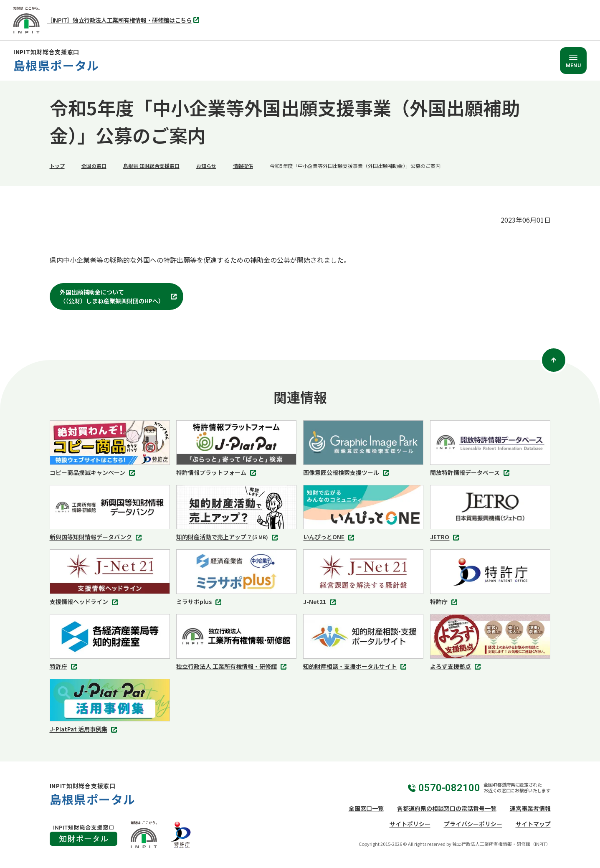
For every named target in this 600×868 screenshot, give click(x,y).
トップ (57, 166)
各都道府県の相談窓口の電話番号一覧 (447, 808)
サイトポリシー (410, 824)
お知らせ (206, 166)
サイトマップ (533, 824)
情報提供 (243, 166)
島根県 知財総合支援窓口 (151, 166)
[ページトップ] (554, 360)
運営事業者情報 (530, 808)
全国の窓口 (94, 166)
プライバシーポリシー (473, 824)
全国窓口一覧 (366, 808)
